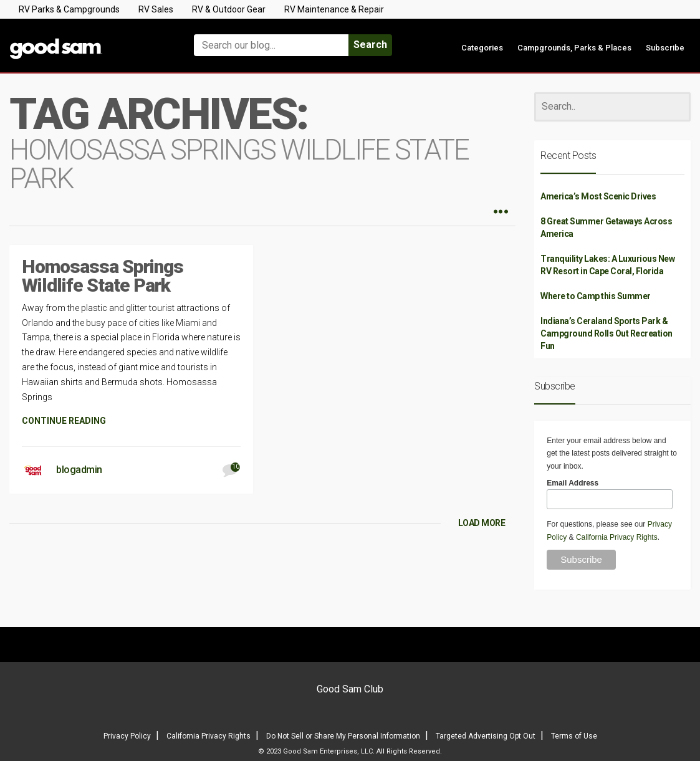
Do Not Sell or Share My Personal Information (343, 736)
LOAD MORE (482, 523)
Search (370, 45)
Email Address (573, 483)
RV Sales (156, 9)
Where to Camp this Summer (596, 296)
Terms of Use (574, 736)
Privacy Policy (127, 736)
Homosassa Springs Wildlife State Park (103, 276)
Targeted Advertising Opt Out (486, 736)
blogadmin (79, 470)
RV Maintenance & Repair (334, 9)
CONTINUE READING (64, 421)
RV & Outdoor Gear (229, 9)
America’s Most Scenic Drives (598, 196)
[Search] (612, 107)
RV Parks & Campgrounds (69, 9)
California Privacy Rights (617, 537)
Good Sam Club (350, 689)
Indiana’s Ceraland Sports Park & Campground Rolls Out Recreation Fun (607, 333)
